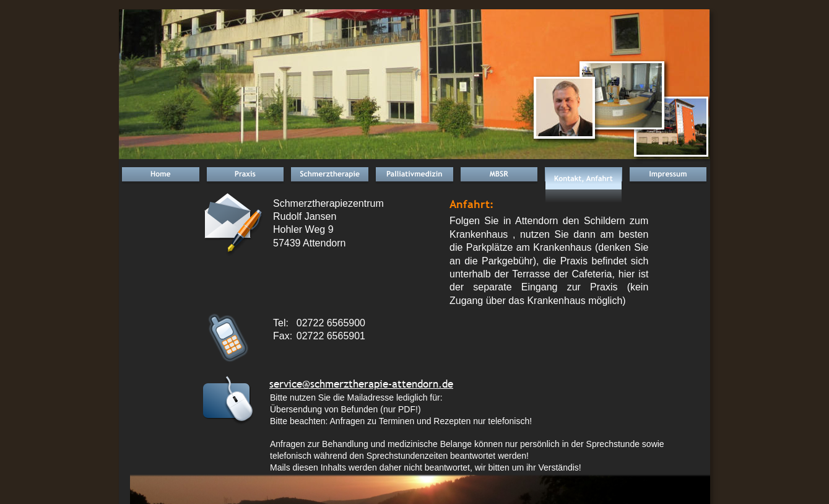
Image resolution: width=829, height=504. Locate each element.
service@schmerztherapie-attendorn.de (361, 384)
